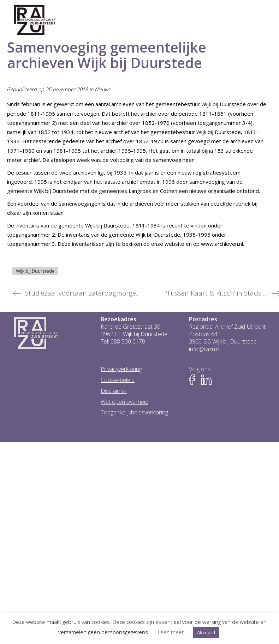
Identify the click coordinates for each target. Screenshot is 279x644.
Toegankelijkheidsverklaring (134, 412)
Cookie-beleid (118, 380)
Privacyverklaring (121, 369)
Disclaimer (114, 391)
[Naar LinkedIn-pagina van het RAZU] (206, 380)
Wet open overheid (124, 402)
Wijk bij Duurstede (35, 271)
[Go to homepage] (35, 20)
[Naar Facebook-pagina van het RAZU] (194, 380)
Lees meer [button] (171, 632)
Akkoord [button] (206, 632)
